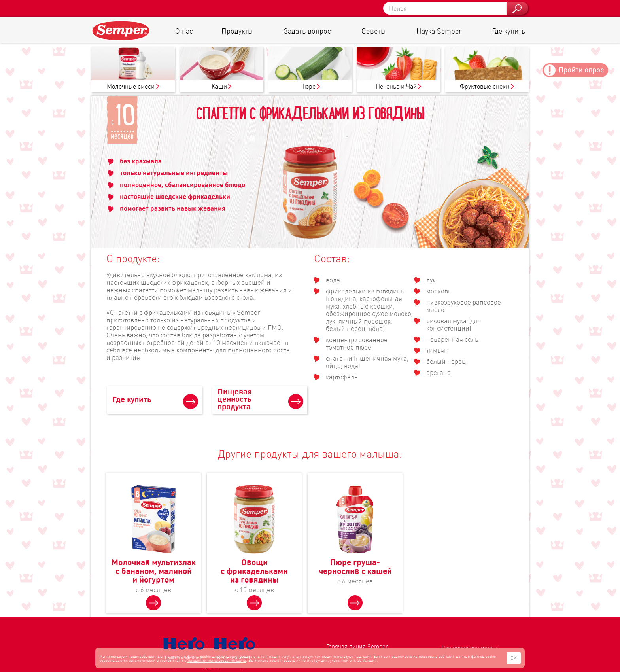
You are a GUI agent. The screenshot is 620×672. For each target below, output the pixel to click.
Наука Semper (439, 31)
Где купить (508, 31)
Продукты (237, 31)
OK (514, 658)
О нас (184, 31)
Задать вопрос (307, 31)
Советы (373, 31)
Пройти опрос (581, 69)
